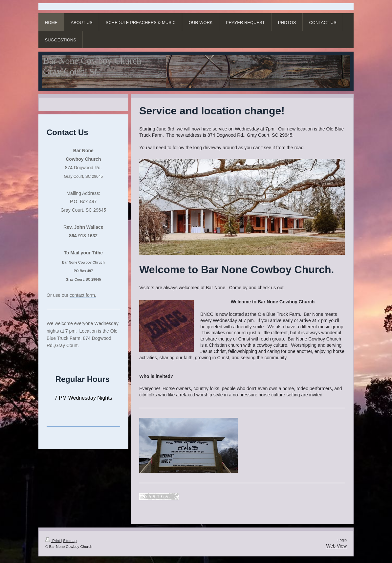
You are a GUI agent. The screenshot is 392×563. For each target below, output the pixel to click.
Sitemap (70, 541)
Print (53, 541)
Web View (336, 546)
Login (342, 540)
